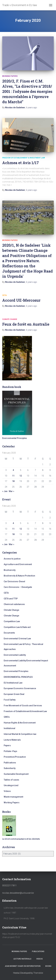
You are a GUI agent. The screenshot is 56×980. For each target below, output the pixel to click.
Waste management (13, 797)
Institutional (9, 728)
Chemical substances (14, 604)
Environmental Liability (15, 655)
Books (48, 966)
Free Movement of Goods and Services (23, 706)
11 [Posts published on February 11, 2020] (13, 476)
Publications (10, 763)
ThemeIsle (38, 973)
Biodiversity (10, 570)
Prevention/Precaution (15, 757)
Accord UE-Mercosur (21, 300)
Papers (7, 745)
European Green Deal (14, 694)
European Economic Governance (20, 688)
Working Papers (10, 76)
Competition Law (12, 621)
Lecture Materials (12, 740)
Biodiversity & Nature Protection (19, 576)
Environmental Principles (16, 671)
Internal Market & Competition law (20, 734)
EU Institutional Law (13, 683)
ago (32, 108)
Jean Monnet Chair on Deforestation (23, 966)
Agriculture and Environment (18, 564)
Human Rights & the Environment (20, 723)
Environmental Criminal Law (17, 639)
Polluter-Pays (10, 751)
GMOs (7, 717)
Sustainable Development (16, 774)
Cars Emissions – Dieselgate (18, 587)
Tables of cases (11, 780)
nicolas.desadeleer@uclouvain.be (18, 893)
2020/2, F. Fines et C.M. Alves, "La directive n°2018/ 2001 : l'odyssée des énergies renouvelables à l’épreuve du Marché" (27, 91)
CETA (4, 295)
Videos (7, 791)
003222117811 (9, 886)
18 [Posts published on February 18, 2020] (13, 481)
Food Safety (10, 700)
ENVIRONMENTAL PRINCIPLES (18, 677)
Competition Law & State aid (17, 627)
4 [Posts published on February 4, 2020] (13, 470)
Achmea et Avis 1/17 (21, 163)
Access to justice (12, 559)
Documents (9, 633)
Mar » (11, 491)
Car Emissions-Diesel (14, 581)
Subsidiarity (10, 768)
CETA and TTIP (11, 599)
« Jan (5, 491)
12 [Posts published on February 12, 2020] (21, 476)
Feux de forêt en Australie (26, 324)
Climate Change (10, 319)
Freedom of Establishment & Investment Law (24, 158)
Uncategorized (11, 785)
